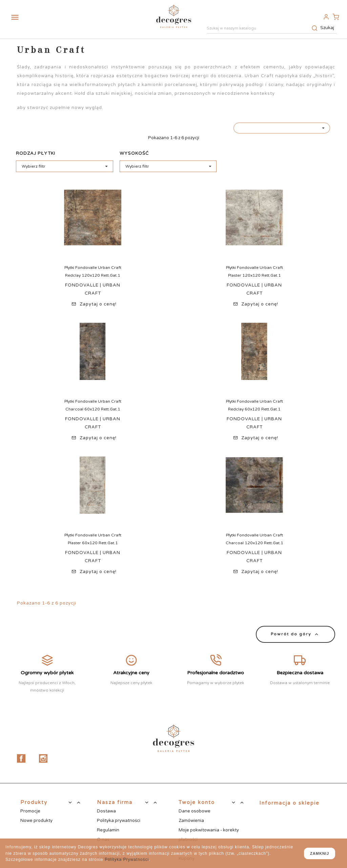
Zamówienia (191, 821)
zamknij (320, 853)
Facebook (21, 758)
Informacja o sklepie (289, 803)
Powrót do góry (295, 634)
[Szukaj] (272, 29)
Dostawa (106, 811)
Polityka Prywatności (127, 860)
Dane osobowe (195, 811)
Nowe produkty (36, 821)
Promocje (30, 811)
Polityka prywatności (119, 821)
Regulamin (108, 830)
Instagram (43, 758)
